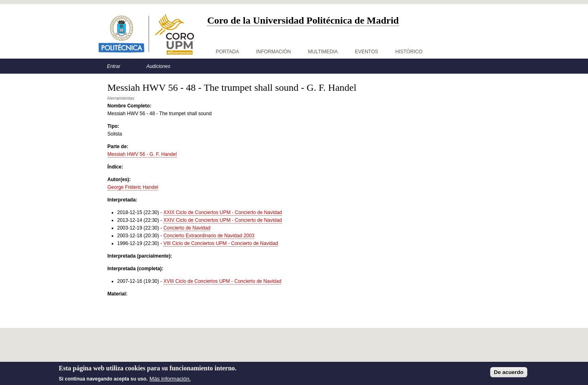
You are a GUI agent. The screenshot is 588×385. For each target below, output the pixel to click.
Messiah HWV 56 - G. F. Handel (142, 154)
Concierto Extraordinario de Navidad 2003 (209, 236)
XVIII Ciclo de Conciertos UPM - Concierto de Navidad (222, 281)
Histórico (409, 52)
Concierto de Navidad (187, 228)
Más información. (170, 381)
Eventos (367, 52)
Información (273, 52)
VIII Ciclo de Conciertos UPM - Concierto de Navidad (221, 243)
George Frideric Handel (133, 187)
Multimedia (323, 52)
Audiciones (158, 66)
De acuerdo (509, 374)
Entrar (114, 66)
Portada (228, 52)
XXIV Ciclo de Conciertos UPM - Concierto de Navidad (223, 220)
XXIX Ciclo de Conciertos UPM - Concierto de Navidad (223, 212)
